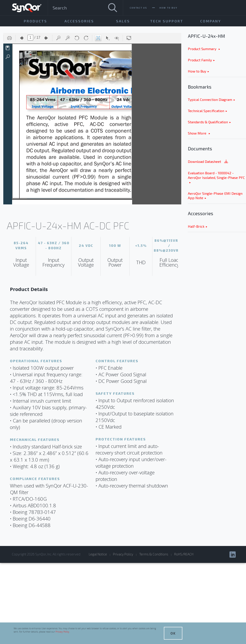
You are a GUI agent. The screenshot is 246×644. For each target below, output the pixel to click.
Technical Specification (206, 111)
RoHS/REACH (184, 554)
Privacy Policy (62, 632)
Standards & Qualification (208, 122)
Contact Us (138, 8)
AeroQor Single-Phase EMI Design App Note (215, 196)
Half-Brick (196, 226)
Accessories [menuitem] (79, 21)
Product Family (200, 60)
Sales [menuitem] (123, 21)
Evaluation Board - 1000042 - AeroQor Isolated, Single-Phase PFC (216, 175)
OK (173, 633)
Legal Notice (98, 554)
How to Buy (197, 71)
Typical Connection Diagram (210, 99)
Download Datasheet (208, 162)
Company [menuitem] (211, 21)
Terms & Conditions (154, 554)
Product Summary (203, 49)
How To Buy (168, 8)
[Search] (113, 8)
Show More (198, 133)
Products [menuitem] (35, 21)
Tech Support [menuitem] (167, 21)
